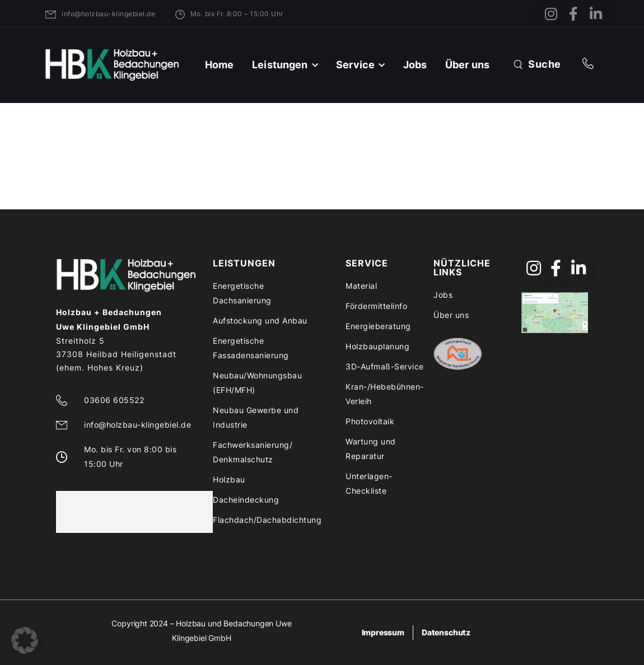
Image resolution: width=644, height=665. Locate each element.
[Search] (537, 64)
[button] (25, 640)
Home (220, 65)
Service (355, 65)
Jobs (415, 65)
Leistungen (280, 65)
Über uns (467, 65)
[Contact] (591, 64)
